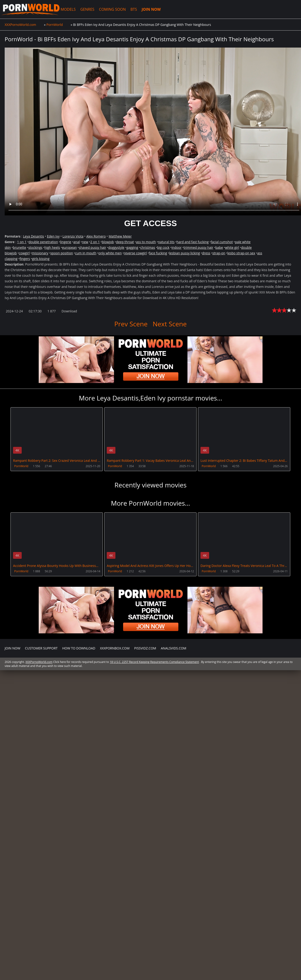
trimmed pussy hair (199, 247)
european (69, 247)
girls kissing (41, 259)
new (85, 242)
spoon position (62, 253)
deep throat (125, 242)
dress (206, 253)
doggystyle (116, 247)
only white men (110, 253)
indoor (176, 247)
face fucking (158, 253)
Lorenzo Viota (73, 236)
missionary (40, 253)
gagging (132, 247)
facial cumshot (222, 242)
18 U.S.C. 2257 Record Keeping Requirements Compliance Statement (154, 662)
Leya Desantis (34, 236)
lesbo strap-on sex (241, 253)
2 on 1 (95, 242)
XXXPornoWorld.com (30, 9)
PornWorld (21, 466)
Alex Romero (96, 236)
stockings (35, 247)
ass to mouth (146, 242)
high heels (52, 247)
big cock (163, 247)
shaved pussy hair (92, 247)
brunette (19, 247)
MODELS (68, 9)
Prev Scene (131, 324)
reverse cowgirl (135, 253)
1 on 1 (22, 242)
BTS (134, 9)
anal (77, 242)
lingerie (66, 242)
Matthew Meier (120, 236)
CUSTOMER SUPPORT (41, 648)
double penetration (43, 242)
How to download (79, 648)
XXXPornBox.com (115, 648)
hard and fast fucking (193, 242)
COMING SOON (112, 9)
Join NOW (12, 648)
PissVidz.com (145, 648)
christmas (148, 247)
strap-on (219, 253)
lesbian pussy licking (184, 253)
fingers (25, 259)
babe (219, 247)
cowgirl (24, 253)
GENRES (87, 9)
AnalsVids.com (174, 648)
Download (69, 311)
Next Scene (170, 324)
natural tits (166, 242)
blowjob (108, 242)
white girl (232, 247)
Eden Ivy (53, 236)
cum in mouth (86, 253)
